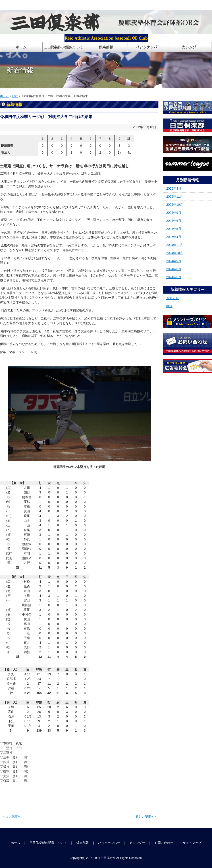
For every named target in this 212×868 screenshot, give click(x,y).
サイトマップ (192, 843)
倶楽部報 (83, 843)
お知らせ (173, 298)
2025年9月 (174, 213)
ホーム (4, 96)
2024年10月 (175, 253)
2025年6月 (174, 221)
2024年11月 (175, 245)
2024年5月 (174, 277)
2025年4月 (174, 237)
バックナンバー (109, 843)
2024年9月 (174, 261)
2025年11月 (175, 197)
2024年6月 (174, 269)
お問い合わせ (164, 843)
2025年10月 (175, 205)
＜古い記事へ (12, 817)
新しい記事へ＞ (146, 817)
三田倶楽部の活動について (48, 843)
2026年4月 (174, 188)
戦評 (15, 96)
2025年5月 (174, 229)
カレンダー (137, 843)
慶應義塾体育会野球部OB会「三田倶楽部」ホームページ (40, 5)
